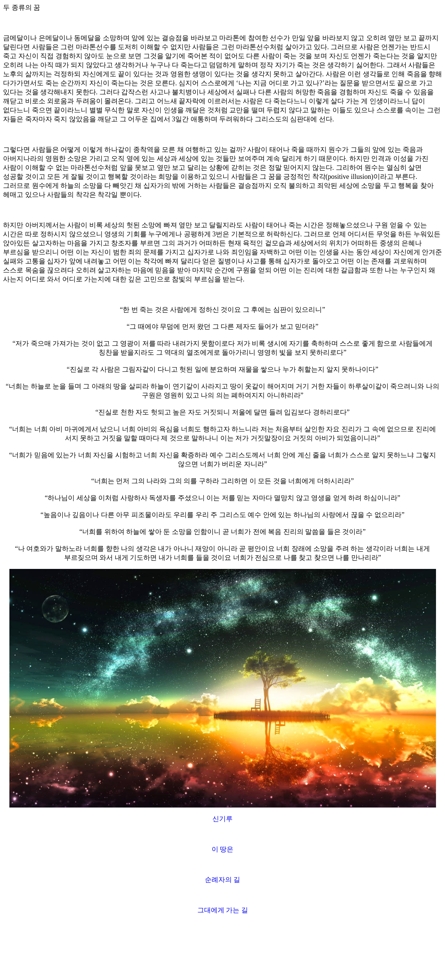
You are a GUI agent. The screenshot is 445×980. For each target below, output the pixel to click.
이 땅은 (223, 849)
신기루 (223, 819)
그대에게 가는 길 (223, 910)
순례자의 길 (223, 880)
